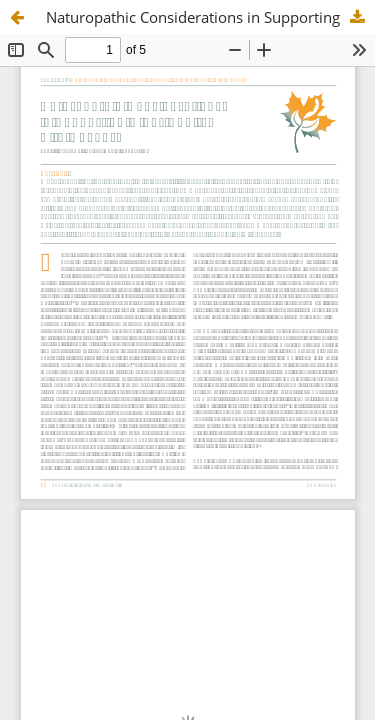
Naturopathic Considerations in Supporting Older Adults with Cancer (210, 17)
